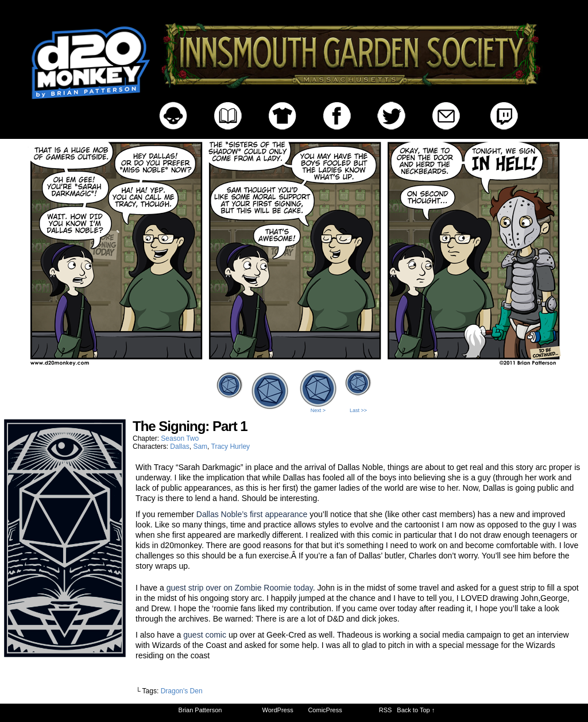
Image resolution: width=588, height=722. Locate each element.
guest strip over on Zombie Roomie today (240, 588)
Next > (318, 410)
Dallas (179, 447)
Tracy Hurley (231, 447)
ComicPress (325, 710)
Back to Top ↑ (416, 710)
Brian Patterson (200, 710)
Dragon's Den (182, 691)
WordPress (278, 710)
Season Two (180, 438)
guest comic (206, 635)
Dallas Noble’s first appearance (252, 514)
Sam (200, 447)
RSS (386, 710)
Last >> (358, 410)
